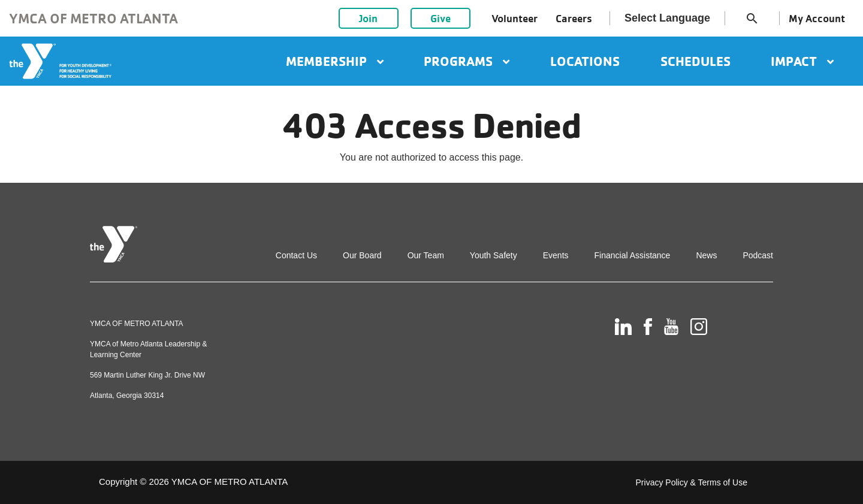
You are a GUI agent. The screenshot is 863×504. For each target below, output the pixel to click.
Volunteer (515, 18)
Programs (467, 61)
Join (368, 18)
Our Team (426, 255)
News (706, 255)
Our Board (362, 255)
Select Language (667, 18)
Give (440, 18)
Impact (802, 61)
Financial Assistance (633, 255)
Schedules (695, 61)
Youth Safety (494, 255)
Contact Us (296, 255)
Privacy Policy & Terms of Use (692, 482)
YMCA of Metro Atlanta (93, 18)
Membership (335, 61)
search (752, 19)
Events (556, 255)
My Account (817, 18)
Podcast (758, 255)
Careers (574, 18)
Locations (585, 61)
